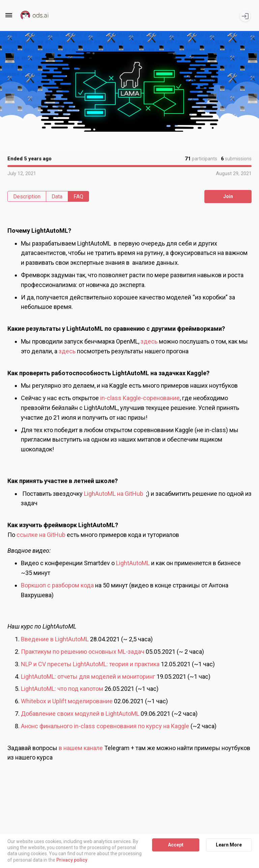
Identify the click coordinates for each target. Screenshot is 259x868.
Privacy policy (72, 860)
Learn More (229, 845)
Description (27, 197)
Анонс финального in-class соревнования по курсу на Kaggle (105, 726)
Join (228, 196)
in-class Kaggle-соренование (140, 398)
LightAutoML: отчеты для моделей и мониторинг (88, 677)
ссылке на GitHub (41, 535)
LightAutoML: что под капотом (63, 689)
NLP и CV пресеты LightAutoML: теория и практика (90, 664)
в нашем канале (81, 748)
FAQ (78, 197)
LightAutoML (134, 563)
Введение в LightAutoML (55, 639)
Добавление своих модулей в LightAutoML (80, 714)
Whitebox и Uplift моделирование (67, 701)
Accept (176, 845)
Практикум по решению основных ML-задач (83, 652)
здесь (149, 341)
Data (57, 197)
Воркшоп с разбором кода (57, 585)
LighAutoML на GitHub (114, 494)
